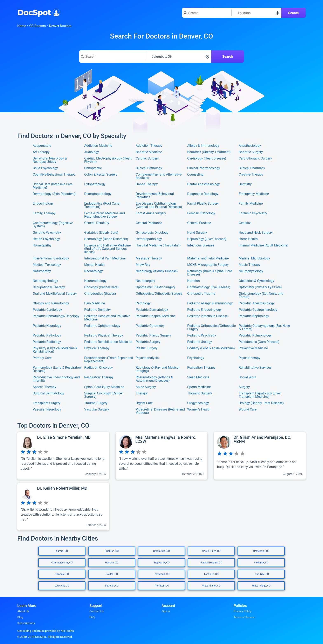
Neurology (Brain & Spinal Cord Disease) (210, 273)
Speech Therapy (44, 387)
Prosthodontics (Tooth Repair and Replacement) (109, 360)
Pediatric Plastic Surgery (153, 335)
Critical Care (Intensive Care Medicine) (53, 186)
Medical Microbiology (254, 258)
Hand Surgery (197, 233)
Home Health (248, 239)
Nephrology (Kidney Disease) (157, 271)
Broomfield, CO (161, 551)
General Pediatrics (149, 223)
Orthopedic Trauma (201, 294)
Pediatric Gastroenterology (258, 310)
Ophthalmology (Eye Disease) (209, 287)
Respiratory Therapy (99, 377)
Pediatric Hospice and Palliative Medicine (107, 318)
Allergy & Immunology (203, 146)
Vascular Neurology (47, 410)
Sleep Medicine (198, 377)
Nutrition (194, 281)
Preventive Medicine (253, 348)
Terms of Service (244, 617)
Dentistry (245, 184)
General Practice (199, 223)
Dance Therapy (147, 184)
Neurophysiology (251, 271)
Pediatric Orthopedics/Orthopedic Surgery (211, 327)
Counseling (195, 175)
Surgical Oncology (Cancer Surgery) (104, 395)
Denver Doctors (60, 26)
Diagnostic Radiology (203, 194)
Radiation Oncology (99, 368)
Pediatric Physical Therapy (104, 335)
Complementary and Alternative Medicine (159, 176)
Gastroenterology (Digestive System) (53, 225)
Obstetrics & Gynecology (256, 281)
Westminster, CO (211, 586)
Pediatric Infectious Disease (207, 316)
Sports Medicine (199, 387)
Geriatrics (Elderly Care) (101, 233)
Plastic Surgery (147, 348)
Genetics (245, 223)
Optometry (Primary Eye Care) (260, 287)
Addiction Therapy (149, 146)
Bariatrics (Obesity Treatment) (209, 152)
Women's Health (199, 410)
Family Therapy (44, 213)
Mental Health (94, 265)
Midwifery (143, 265)
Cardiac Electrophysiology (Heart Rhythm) (108, 160)
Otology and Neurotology (51, 303)
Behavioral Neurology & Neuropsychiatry (50, 160)
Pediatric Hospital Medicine (156, 316)
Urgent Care (144, 403)
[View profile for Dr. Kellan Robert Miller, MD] (63, 507)
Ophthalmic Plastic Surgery (156, 287)
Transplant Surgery (47, 403)
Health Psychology (46, 239)
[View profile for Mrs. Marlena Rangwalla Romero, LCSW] (161, 456)
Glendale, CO (62, 574)
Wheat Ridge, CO (261, 586)
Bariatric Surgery (251, 152)
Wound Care (248, 410)
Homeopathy (42, 246)
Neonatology (94, 271)
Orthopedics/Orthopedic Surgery (159, 294)
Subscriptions (26, 623)
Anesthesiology (250, 146)
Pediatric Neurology (47, 326)
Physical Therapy (97, 348)
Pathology (143, 303)
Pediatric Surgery (148, 342)
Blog (20, 617)
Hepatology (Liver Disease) (207, 239)
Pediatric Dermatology (152, 310)
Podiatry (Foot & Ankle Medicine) (211, 348)
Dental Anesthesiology (204, 184)
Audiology (92, 152)
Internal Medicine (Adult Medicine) (264, 246)
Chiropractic (93, 168)
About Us (23, 611)
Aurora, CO (62, 551)
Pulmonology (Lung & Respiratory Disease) (57, 369)
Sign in (166, 611)
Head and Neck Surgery (256, 233)
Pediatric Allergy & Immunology (210, 303)
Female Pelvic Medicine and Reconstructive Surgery (105, 215)
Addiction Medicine (98, 146)
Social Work (247, 377)
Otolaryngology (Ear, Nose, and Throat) (261, 295)
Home (22, 26)
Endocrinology (43, 204)
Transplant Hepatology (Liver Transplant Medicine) (260, 395)
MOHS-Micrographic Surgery (208, 265)
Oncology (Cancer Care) (101, 287)
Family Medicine (251, 204)
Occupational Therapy (49, 287)
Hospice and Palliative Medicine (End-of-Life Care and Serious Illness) (107, 249)
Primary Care (42, 358)
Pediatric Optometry (150, 326)
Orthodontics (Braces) (100, 294)
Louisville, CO (62, 586)
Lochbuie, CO (211, 574)
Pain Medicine (95, 303)
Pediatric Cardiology (47, 310)
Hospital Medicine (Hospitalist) (158, 246)
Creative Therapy (251, 175)
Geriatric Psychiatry (47, 233)
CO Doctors (37, 26)
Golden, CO (112, 574)
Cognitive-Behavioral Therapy (54, 175)
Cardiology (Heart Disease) (207, 159)
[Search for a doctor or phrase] (207, 13)
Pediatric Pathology (47, 335)
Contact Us (97, 611)
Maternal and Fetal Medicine (208, 258)
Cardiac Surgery (147, 159)
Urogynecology (198, 403)
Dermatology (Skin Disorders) (54, 194)
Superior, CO (112, 586)
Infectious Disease (201, 246)
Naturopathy (42, 271)
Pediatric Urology (200, 342)
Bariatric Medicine (149, 152)
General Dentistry (97, 223)
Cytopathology (95, 184)
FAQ (92, 617)
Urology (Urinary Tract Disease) (261, 403)
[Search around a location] (256, 13)
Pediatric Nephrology (254, 316)
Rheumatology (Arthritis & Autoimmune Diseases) (154, 379)
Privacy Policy (242, 611)
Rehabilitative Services (255, 368)
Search (293, 13)
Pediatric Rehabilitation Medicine (108, 342)
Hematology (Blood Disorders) (106, 239)
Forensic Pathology (201, 213)
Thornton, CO (162, 586)
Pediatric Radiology (47, 342)
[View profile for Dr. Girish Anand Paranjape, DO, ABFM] (260, 456)
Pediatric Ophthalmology (102, 326)
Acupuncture (42, 146)
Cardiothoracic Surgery (255, 159)
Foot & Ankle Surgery (151, 213)
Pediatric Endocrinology (204, 310)
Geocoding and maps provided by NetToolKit (46, 631)
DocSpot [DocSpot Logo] (38, 12)
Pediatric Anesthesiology (257, 303)
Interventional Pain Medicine (105, 258)
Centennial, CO (261, 551)
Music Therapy (250, 265)
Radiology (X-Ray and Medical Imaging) (158, 369)
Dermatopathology (98, 194)
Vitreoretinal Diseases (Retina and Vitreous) (160, 411)
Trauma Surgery (96, 403)
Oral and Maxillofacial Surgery (55, 294)
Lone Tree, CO (261, 574)
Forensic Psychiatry (253, 213)
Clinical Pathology (149, 168)
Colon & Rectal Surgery (101, 175)
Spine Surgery (146, 387)
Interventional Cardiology (51, 258)
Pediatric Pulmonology (255, 335)
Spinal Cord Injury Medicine (104, 387)
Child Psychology (45, 168)
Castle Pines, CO (211, 551)
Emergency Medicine (254, 194)
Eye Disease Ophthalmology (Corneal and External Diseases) (159, 205)
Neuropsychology (45, 281)
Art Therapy (41, 152)
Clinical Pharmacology (204, 168)
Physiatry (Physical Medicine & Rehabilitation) (55, 350)
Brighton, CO (112, 551)
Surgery (244, 387)
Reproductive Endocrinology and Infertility (56, 379)
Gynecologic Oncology (152, 233)
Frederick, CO (261, 563)
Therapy (142, 394)
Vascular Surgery (97, 410)
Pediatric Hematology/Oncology (56, 316)
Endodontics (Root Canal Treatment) (102, 205)
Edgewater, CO (162, 563)
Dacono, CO (112, 563)
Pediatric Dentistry (98, 310)
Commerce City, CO (62, 563)
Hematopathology (149, 239)
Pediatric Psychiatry (202, 335)
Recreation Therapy (201, 368)
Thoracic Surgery (200, 394)
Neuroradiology (95, 281)
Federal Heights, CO (211, 563)
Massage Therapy (149, 258)
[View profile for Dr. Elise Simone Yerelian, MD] (63, 456)
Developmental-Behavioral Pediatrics (155, 196)
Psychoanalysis (147, 358)
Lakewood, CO (161, 574)
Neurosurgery (145, 281)
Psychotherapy (250, 358)
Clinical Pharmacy (252, 168)
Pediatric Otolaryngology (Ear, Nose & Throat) (264, 327)
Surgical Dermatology (49, 394)
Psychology (196, 358)
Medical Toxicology (47, 265)
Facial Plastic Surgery (203, 204)
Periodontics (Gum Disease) (259, 342)
